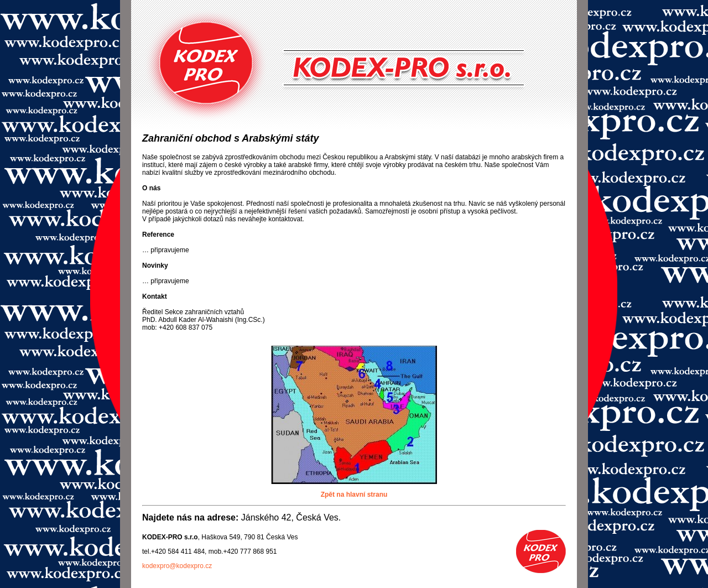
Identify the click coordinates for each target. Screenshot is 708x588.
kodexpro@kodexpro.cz (177, 566)
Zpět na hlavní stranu (354, 495)
